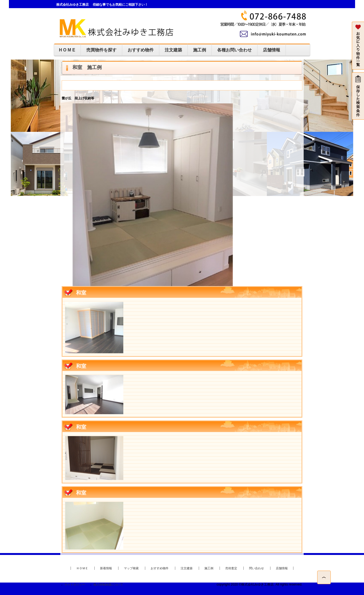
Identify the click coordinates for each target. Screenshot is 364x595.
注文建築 (173, 50)
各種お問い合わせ (234, 50)
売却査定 (231, 568)
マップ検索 (131, 568)
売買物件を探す (101, 50)
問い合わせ (257, 568)
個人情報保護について (108, 584)
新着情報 (106, 568)
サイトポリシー (75, 584)
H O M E (67, 50)
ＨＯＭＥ (82, 568)
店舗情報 (272, 50)
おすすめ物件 (141, 50)
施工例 (200, 50)
